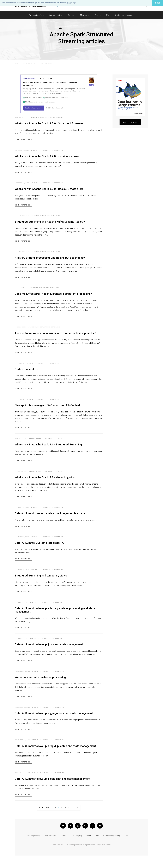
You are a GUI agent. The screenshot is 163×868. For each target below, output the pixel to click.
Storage (72, 15)
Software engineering (125, 15)
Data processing (56, 15)
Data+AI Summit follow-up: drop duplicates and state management (55, 757)
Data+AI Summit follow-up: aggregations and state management (54, 724)
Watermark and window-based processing (40, 687)
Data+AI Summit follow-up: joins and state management (49, 654)
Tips (126, 848)
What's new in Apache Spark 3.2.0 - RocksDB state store (49, 190)
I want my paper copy (130, 122)
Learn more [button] (72, 3)
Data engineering (37, 15)
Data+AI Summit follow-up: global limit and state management (52, 791)
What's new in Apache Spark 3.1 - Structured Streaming (48, 450)
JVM (108, 15)
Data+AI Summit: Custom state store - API (41, 550)
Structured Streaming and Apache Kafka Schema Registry (50, 224)
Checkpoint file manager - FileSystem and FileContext (47, 410)
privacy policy (56, 857)
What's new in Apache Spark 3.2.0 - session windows (47, 157)
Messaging (85, 15)
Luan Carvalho (44, 230)
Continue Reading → (23, 140)
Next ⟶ (75, 820)
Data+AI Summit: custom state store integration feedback (50, 520)
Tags (134, 848)
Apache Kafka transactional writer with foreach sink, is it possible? (55, 337)
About (62, 28)
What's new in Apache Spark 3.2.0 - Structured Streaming (49, 123)
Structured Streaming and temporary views (41, 584)
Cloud (98, 15)
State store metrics (27, 374)
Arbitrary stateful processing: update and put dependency (50, 260)
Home (17, 63)
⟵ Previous (44, 820)
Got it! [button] (157, 3)
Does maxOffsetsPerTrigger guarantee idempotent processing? (53, 297)
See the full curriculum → (34, 108)
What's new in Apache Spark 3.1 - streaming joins (45, 484)
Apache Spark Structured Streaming (47, 117)
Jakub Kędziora (106, 857)
